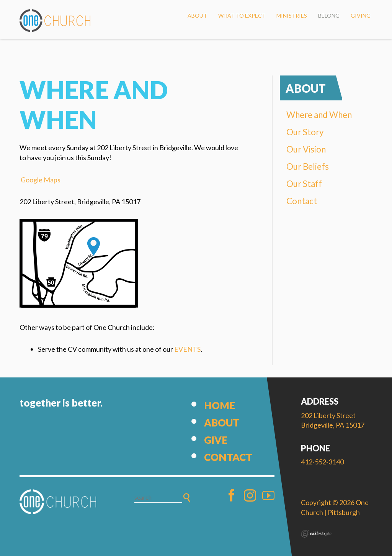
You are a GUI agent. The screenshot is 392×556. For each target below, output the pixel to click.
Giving (361, 16)
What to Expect (242, 16)
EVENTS (187, 349)
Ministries (292, 16)
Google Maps (41, 180)
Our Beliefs (308, 166)
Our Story (305, 132)
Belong (329, 16)
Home (220, 405)
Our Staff (304, 184)
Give (216, 440)
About (197, 16)
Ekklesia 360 (316, 534)
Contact (302, 201)
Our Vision (306, 149)
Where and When (319, 115)
